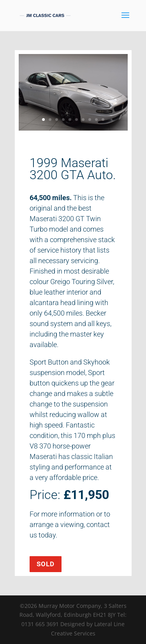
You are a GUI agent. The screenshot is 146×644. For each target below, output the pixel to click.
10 (103, 120)
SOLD (46, 564)
